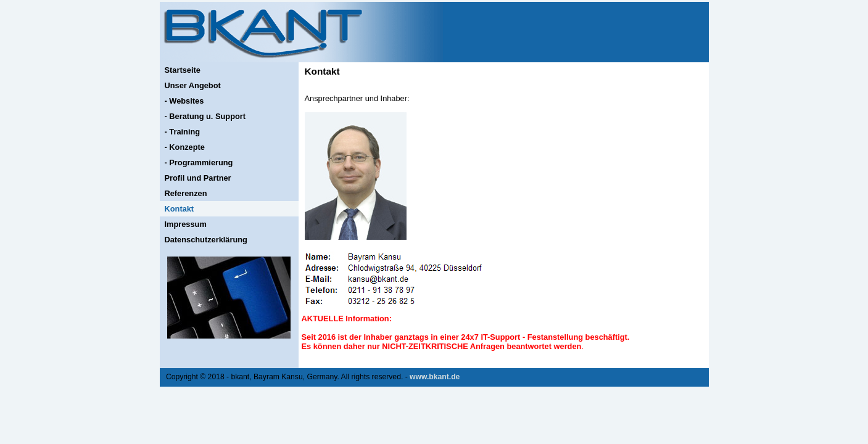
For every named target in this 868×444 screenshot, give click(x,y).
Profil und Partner (198, 178)
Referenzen (186, 193)
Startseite (183, 70)
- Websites (184, 101)
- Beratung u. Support (205, 116)
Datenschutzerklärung (206, 240)
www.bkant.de (435, 377)
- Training (183, 132)
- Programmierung (199, 162)
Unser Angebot (193, 85)
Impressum (186, 224)
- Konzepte (185, 147)
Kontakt (180, 209)
